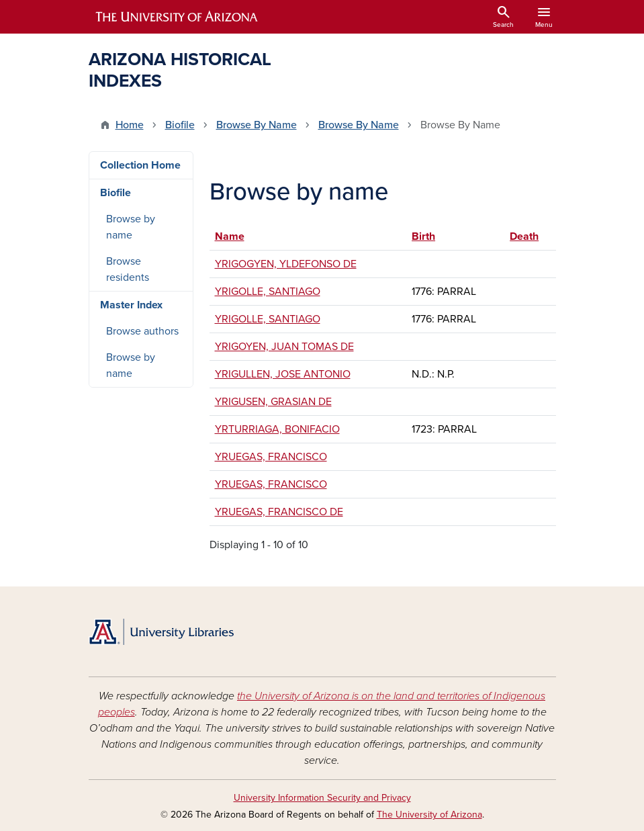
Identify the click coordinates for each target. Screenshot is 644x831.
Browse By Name (257, 125)
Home (130, 125)
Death (524, 236)
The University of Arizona (429, 815)
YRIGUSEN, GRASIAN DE (273, 402)
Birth (423, 236)
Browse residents (128, 269)
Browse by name (131, 227)
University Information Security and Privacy (322, 798)
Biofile (180, 125)
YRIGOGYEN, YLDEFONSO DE (286, 264)
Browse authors (142, 331)
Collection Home (140, 165)
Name (236, 236)
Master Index (131, 305)
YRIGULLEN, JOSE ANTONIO (283, 374)
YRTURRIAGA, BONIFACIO (277, 429)
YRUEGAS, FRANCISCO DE (279, 512)
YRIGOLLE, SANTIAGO (268, 292)
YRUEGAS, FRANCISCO (271, 457)
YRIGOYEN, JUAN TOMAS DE (284, 347)
